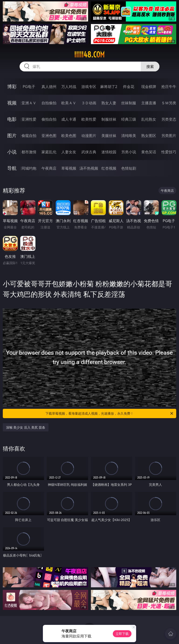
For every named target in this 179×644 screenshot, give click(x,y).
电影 (12, 119)
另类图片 (169, 136)
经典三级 (129, 119)
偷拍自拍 (49, 119)
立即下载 (122, 634)
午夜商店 (49, 168)
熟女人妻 (109, 103)
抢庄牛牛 (169, 87)
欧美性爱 (89, 119)
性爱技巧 (169, 152)
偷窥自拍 (29, 136)
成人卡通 (69, 119)
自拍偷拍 (49, 103)
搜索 (150, 66)
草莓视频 (69, 168)
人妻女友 (69, 152)
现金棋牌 (149, 87)
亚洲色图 (49, 136)
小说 (12, 152)
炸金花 (129, 87)
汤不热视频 (89, 168)
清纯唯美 (129, 136)
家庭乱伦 (49, 152)
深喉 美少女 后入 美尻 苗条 (26, 427)
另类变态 (169, 119)
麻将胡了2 (109, 87)
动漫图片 (89, 136)
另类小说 (129, 152)
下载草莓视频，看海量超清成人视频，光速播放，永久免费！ (110, 413)
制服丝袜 (109, 119)
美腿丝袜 (109, 136)
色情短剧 (129, 168)
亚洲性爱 (29, 119)
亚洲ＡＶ (29, 103)
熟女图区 (149, 136)
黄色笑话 (149, 152)
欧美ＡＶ (69, 103)
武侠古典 (89, 152)
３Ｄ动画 (89, 103)
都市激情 (29, 152)
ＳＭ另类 (169, 103)
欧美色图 (69, 136)
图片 (12, 135)
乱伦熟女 (149, 119)
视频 (12, 103)
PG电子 (29, 87)
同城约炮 (29, 168)
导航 (12, 168)
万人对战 (69, 87)
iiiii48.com (89, 55)
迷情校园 (109, 152)
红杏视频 (109, 168)
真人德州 (49, 87)
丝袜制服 (129, 103)
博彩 (12, 86)
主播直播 (149, 103)
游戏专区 (89, 87)
